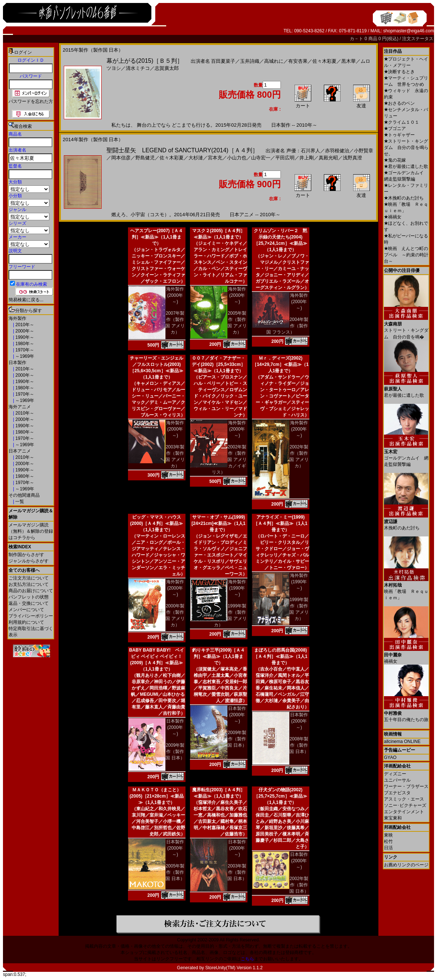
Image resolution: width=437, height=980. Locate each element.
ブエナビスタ (397, 793)
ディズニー (395, 774)
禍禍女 (393, 217)
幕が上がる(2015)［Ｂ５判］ (145, 61)
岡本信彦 (121, 158)
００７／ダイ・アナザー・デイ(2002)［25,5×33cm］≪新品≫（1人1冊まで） (218, 364)
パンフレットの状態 (29, 597)
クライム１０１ (402, 122)
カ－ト (357, 39)
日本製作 (17, 363)
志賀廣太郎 (167, 68)
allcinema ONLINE (402, 742)
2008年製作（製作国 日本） (299, 745)
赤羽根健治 (337, 151)
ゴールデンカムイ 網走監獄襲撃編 (406, 455)
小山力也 (237, 158)
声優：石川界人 (303, 151)
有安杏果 (298, 61)
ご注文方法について (29, 578)
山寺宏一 (261, 158)
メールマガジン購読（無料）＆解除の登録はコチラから (31, 531)
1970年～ (24, 350)
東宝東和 (393, 818)
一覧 (19, 502)
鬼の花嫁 (395, 160)
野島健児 (145, 158)
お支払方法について (29, 584)
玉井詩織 (250, 61)
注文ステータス (418, 39)
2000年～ (24, 331)
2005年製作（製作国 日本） (175, 872)
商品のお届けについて (31, 591)
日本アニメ (20, 451)
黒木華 (349, 61)
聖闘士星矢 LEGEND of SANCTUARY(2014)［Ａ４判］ (182, 150)
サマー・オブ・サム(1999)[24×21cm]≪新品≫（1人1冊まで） (218, 523)
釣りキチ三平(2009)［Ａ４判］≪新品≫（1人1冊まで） (219, 656)
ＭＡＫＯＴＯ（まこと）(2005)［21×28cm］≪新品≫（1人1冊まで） (157, 796)
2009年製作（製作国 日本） (175, 752)
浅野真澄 (352, 158)
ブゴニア (395, 129)
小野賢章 (364, 151)
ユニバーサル (397, 780)
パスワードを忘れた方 (31, 101)
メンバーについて (26, 610)
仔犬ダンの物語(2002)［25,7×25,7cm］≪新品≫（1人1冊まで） (280, 796)
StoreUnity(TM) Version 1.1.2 (234, 968)
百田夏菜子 (223, 61)
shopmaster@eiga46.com (409, 31)
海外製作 (17, 318)
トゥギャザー (399, 135)
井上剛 (307, 158)
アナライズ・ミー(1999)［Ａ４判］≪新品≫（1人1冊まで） (280, 523)
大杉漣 (196, 158)
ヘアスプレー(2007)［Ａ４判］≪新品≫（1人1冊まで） (157, 237)
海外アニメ (20, 407)
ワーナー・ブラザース (406, 786)
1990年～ (24, 337)
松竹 (388, 841)
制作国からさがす (26, 555)
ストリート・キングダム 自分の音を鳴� (406, 328)
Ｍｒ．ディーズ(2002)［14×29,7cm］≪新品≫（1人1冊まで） (280, 364)
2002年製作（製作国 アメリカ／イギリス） (229, 460)
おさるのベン (399, 103)
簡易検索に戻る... (26, 300)
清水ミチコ (138, 68)
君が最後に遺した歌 (406, 166)
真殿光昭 (328, 158)
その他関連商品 (24, 495)
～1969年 (24, 356)
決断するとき (399, 72)
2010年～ (24, 325)
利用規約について (26, 622)
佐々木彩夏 (324, 61)
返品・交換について (29, 603)
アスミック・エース (404, 799)
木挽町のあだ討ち (404, 198)
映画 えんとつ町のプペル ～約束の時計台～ (406, 255)
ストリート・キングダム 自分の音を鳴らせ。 (406, 147)
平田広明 (285, 158)
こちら (247, 959)
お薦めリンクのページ (406, 865)
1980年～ (24, 344)
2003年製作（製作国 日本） (237, 872)
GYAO (390, 757)
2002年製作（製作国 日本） (299, 885)
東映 (388, 835)
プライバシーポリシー (31, 616)
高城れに (274, 61)
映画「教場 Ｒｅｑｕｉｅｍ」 (406, 589)
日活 (388, 848)
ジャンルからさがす (29, 561)
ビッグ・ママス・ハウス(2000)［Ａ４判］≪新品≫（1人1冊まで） (157, 523)
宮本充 (215, 158)
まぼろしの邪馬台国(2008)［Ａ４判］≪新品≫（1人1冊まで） (280, 656)
